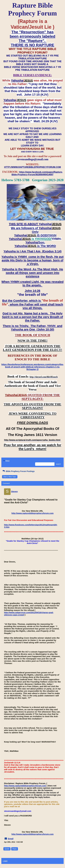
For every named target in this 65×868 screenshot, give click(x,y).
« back (5, 861)
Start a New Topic (10, 477)
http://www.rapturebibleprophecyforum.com (32, 513)
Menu (6, 461)
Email (11, 839)
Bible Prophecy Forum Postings (18, 471)
